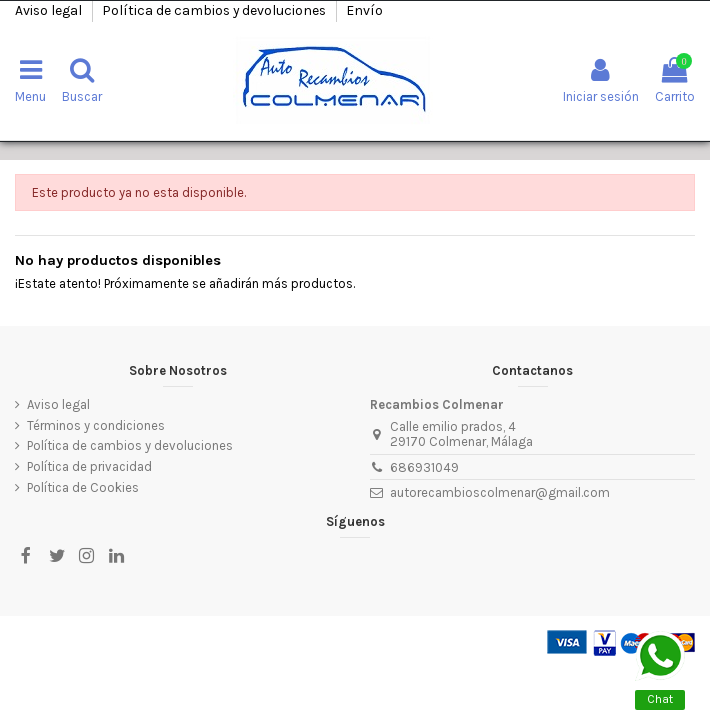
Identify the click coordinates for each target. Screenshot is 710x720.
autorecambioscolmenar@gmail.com (500, 492)
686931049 (424, 467)
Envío (364, 10)
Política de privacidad (89, 466)
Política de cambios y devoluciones (215, 10)
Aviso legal (50, 10)
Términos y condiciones (96, 425)
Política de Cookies (83, 487)
